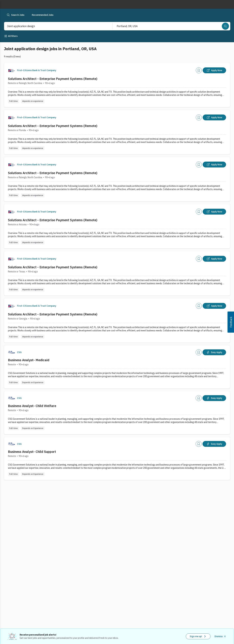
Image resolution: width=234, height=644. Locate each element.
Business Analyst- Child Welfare (32, 406)
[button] (231, 322)
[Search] (225, 26)
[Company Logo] (12, 70)
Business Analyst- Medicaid (29, 360)
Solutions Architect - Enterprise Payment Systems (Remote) (53, 79)
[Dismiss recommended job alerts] (221, 636)
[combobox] (55, 26)
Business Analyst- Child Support (32, 452)
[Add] (199, 70)
